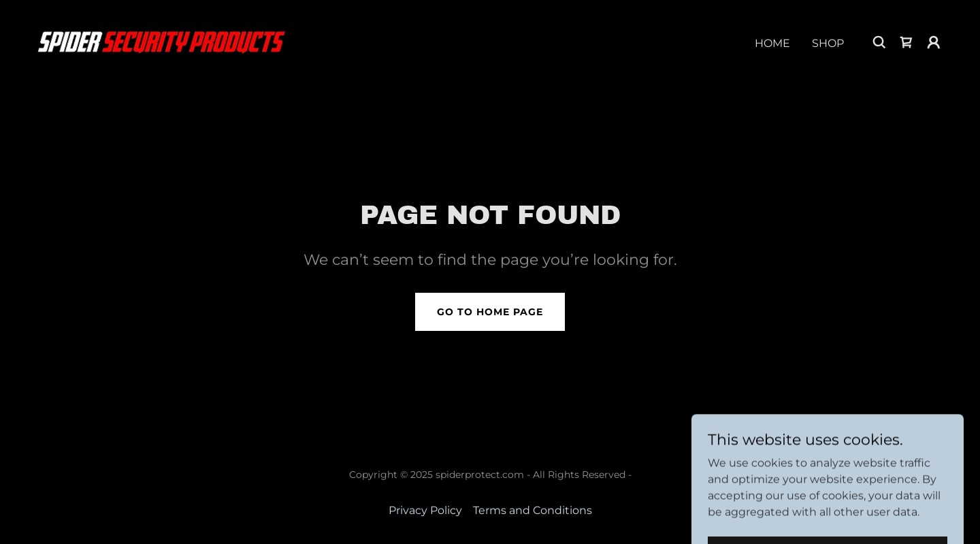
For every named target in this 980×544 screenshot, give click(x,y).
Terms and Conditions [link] (533, 510)
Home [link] (772, 43)
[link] (161, 41)
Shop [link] (828, 43)
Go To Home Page (490, 312)
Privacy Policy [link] (425, 510)
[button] (934, 42)
